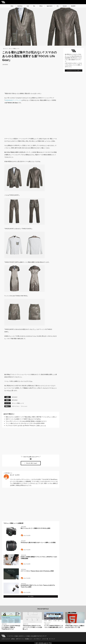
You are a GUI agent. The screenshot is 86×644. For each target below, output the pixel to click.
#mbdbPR (73, 6)
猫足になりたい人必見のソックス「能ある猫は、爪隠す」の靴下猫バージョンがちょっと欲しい (31, 417)
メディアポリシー (37, 639)
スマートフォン (16, 406)
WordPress (20, 6)
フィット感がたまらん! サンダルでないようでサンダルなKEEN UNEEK (25, 423)
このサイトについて (6, 639)
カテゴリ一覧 (45, 639)
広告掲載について (29, 639)
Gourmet (65, 6)
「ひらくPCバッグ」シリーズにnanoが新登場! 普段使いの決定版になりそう (26, 421)
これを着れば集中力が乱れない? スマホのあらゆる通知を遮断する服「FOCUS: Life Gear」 (29, 56)
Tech (28, 6)
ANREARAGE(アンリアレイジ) (13, 100)
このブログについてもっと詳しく (74, 70)
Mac (34, 6)
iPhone (41, 6)
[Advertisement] (31, 79)
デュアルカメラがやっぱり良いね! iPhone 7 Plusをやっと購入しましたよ (26, 426)
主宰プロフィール (20, 639)
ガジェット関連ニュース (14, 48)
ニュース (69, 56)
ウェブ (77, 54)
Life (58, 6)
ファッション (24, 406)
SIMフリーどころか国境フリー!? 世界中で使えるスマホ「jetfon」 (23, 419)
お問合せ (13, 639)
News (12, 6)
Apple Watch (50, 6)
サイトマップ (52, 639)
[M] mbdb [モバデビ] (46, 643)
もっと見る (31, 596)
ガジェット (5, 48)
